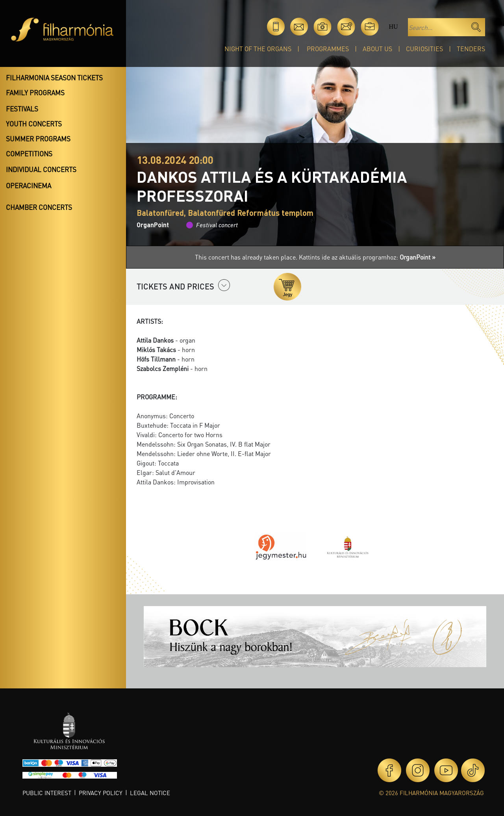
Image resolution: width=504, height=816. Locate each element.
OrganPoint (153, 225)
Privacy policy (101, 793)
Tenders (471, 49)
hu (393, 27)
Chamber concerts (39, 207)
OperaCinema (29, 185)
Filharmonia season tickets (54, 78)
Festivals (22, 109)
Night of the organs (258, 49)
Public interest (47, 793)
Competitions (29, 154)
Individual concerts (41, 169)
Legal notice (150, 793)
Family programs (35, 93)
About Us (377, 49)
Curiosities (424, 49)
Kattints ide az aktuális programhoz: (367, 257)
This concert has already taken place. (247, 257)
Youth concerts (34, 124)
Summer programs (38, 139)
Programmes (328, 49)
